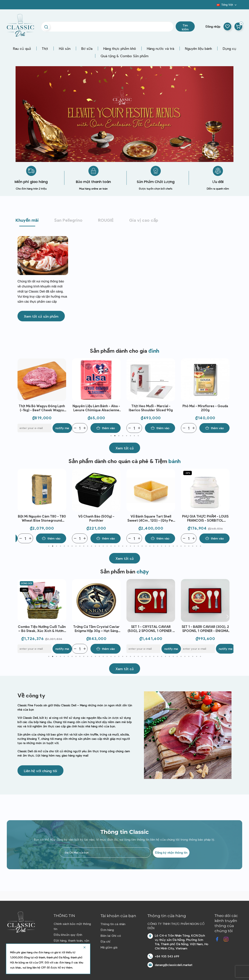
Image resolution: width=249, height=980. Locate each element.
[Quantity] (25, 428)
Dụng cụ (229, 48)
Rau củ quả (22, 48)
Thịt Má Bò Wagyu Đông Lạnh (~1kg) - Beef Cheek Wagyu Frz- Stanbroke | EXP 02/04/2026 (96, 408)
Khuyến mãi (27, 220)
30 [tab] (161, 546)
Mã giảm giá (109, 947)
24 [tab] (138, 546)
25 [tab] (142, 546)
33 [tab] (173, 546)
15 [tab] (103, 546)
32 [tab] (169, 546)
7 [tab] (134, 436)
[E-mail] (89, 428)
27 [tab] (150, 546)
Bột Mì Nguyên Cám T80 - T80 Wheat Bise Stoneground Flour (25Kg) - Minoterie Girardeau (96, 518)
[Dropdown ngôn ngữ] (227, 5)
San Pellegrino (68, 220)
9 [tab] (80, 546)
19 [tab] (119, 546)
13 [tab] (95, 546)
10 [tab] (84, 546)
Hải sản (65, 48)
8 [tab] (138, 436)
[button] (41, 316)
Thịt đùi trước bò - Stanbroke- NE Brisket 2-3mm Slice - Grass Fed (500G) (42, 408)
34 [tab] (177, 546)
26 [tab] (146, 546)
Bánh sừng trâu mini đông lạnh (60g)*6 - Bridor (42, 629)
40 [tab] (200, 546)
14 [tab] (99, 546)
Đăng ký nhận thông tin (171, 852)
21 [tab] (126, 546)
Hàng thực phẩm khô (120, 48)
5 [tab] (126, 436)
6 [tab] (130, 436)
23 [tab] (134, 546)
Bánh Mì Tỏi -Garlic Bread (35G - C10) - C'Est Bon (42, 518)
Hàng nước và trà (160, 48)
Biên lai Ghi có (111, 936)
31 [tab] (165, 546)
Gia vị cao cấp (144, 220)
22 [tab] (130, 546)
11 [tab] (88, 546)
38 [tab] (193, 546)
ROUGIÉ (106, 220)
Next (228, 396)
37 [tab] (189, 546)
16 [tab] (107, 546)
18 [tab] (115, 546)
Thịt (45, 48)
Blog (214, 6)
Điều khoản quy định (68, 935)
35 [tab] (181, 546)
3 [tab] (119, 436)
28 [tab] (154, 546)
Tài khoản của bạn (118, 916)
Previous (21, 396)
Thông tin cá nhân (113, 924)
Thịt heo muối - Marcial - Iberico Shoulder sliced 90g (205, 408)
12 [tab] (91, 546)
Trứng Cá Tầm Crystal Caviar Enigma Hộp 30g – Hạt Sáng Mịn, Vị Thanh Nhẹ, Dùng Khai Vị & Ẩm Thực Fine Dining (151, 629)
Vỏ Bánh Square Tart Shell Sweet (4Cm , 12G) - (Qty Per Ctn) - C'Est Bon (205, 518)
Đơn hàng (107, 930)
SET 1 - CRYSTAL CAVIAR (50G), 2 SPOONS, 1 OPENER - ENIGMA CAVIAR (205, 629)
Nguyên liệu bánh (198, 48)
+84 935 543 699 (167, 956)
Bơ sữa (87, 48)
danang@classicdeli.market (174, 965)
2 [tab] (115, 436)
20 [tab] (123, 546)
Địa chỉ (105, 941)
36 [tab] (185, 546)
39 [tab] (196, 546)
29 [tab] (158, 546)
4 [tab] (123, 436)
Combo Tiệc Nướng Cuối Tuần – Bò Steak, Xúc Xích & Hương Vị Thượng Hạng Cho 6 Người (96, 629)
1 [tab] (111, 436)
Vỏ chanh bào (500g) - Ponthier (151, 518)
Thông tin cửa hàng (167, 916)
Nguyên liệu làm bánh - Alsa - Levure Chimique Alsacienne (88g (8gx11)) (151, 408)
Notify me (117, 428)
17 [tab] (111, 546)
